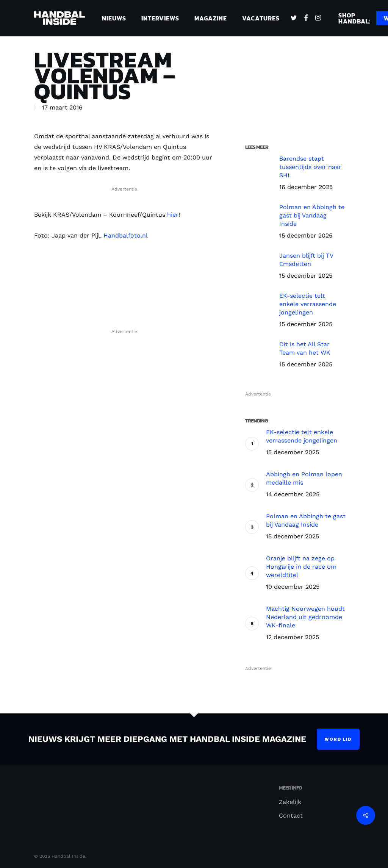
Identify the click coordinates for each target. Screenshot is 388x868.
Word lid (338, 739)
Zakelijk (290, 802)
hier (173, 215)
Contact (291, 816)
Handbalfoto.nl (126, 235)
